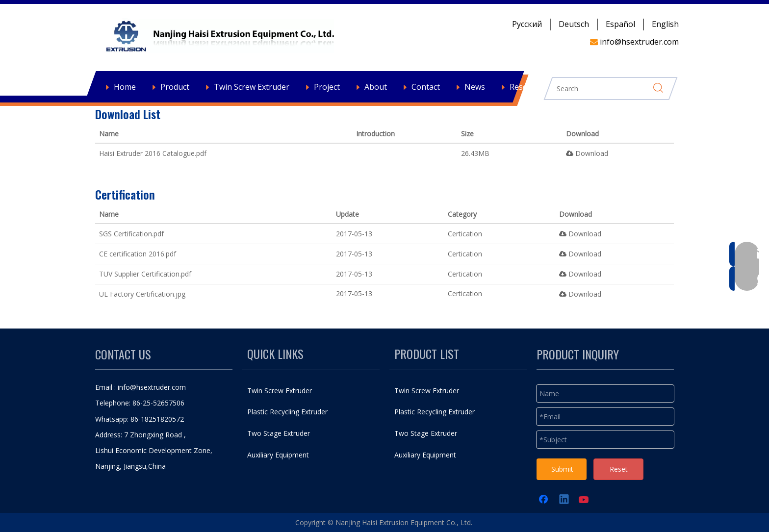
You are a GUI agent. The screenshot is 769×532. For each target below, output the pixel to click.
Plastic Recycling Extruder (287, 412)
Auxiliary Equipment (278, 455)
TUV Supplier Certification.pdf (145, 274)
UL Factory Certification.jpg (142, 294)
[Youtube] (585, 500)
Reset (619, 469)
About (376, 87)
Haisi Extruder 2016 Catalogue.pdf (153, 153)
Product (175, 87)
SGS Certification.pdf (131, 234)
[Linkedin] (564, 500)
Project (327, 87)
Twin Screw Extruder (252, 87)
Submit (562, 469)
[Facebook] (544, 500)
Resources (529, 87)
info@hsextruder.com (152, 387)
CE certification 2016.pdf (138, 254)
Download (587, 153)
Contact (426, 87)
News (475, 87)
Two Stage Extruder (279, 433)
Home (125, 87)
